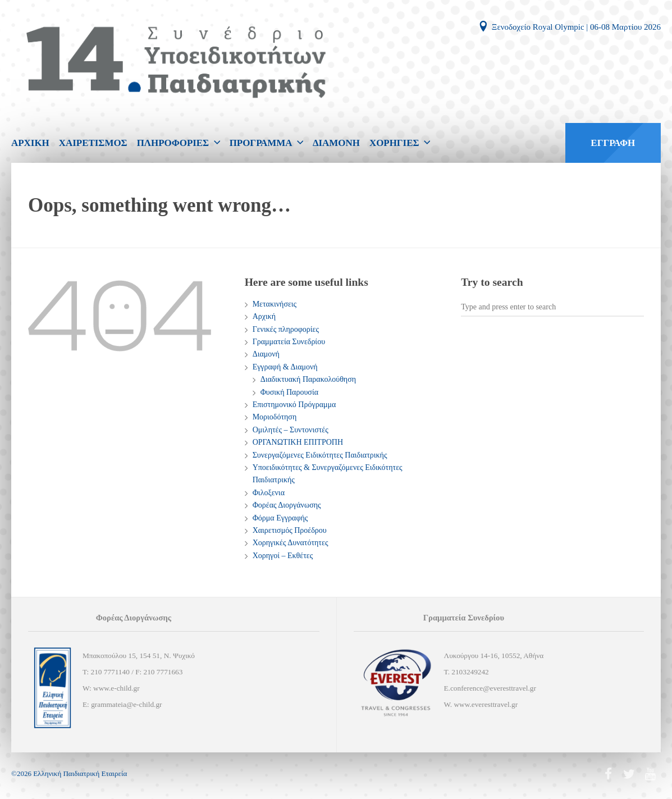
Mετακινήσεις (275, 304)
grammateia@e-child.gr (126, 704)
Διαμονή (266, 354)
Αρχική (264, 316)
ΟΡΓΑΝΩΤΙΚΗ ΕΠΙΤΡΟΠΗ (298, 442)
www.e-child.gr (116, 688)
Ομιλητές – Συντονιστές (291, 430)
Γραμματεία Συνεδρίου (289, 342)
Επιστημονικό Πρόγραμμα (294, 405)
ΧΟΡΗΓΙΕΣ (394, 143)
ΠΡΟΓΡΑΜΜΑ (261, 143)
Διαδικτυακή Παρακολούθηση (308, 379)
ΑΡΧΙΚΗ (30, 143)
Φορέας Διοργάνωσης (287, 505)
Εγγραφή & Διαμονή (285, 367)
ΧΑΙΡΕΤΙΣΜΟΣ (93, 143)
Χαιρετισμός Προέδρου (290, 530)
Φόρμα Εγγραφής (280, 518)
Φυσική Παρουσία (289, 392)
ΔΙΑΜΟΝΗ (336, 143)
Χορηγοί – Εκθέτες (283, 556)
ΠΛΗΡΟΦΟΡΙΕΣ (173, 143)
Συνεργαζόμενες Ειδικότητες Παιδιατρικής (320, 455)
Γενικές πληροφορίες (286, 329)
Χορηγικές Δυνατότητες (291, 543)
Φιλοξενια (269, 493)
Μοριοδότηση (275, 417)
